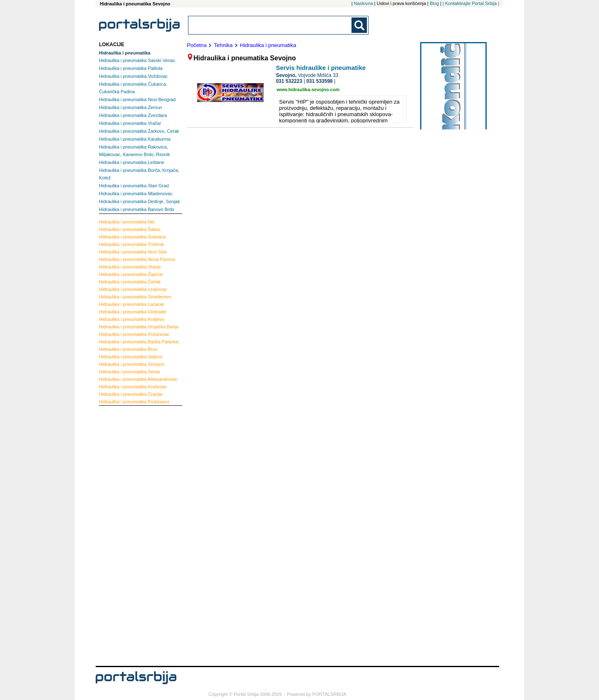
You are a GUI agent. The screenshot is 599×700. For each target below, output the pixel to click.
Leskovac (133, 289)
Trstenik (131, 244)
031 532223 (289, 81)
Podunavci (134, 402)
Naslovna (364, 3)
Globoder (133, 312)
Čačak (130, 282)
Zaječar (131, 274)
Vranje (130, 267)
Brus (128, 349)
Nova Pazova (137, 259)
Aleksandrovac (138, 379)
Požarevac (134, 334)
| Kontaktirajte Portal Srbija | (471, 3)
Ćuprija (131, 394)
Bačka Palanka (139, 342)
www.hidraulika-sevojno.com (308, 89)
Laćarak (132, 304)
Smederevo (135, 297)
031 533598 (319, 81)
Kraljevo (132, 319)
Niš (127, 222)
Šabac (130, 229)
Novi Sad (133, 252)
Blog (434, 3)
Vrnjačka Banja (139, 327)
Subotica (132, 237)
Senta (129, 372)
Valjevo (131, 357)
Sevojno (132, 364)
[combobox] (270, 25)
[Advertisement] (132, 535)
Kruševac (133, 387)
